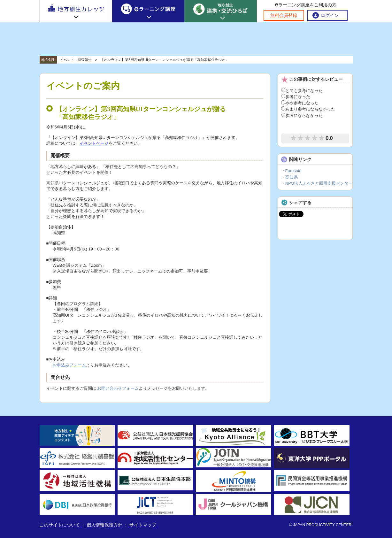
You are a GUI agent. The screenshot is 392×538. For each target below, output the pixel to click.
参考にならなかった (302, 115)
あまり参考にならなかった (308, 109)
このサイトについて (60, 525)
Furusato (293, 171)
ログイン (330, 15)
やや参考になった (300, 103)
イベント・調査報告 (76, 60)
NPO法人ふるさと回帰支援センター (319, 183)
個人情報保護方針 (104, 525)
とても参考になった (302, 91)
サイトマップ (143, 525)
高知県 (292, 177)
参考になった (296, 97)
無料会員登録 (284, 15)
